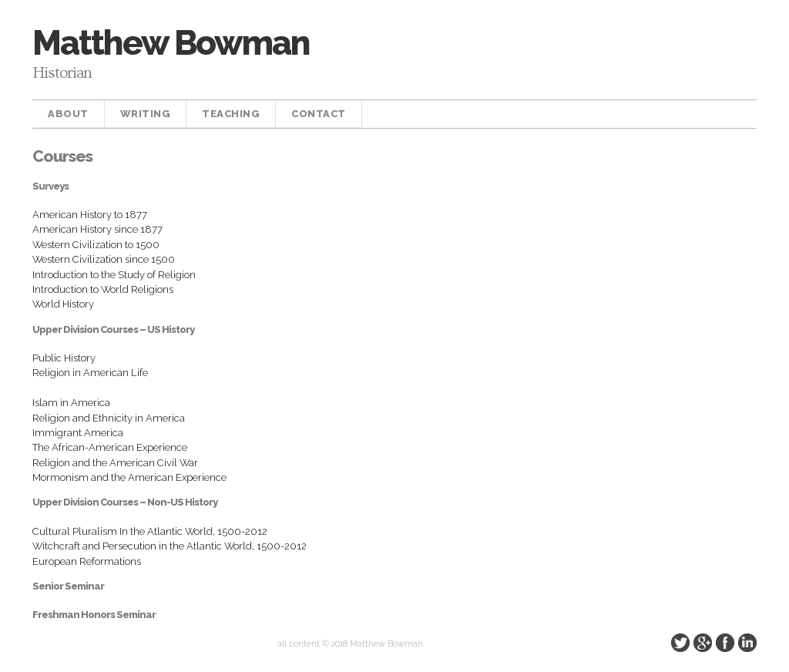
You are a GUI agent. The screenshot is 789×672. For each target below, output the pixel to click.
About (68, 114)
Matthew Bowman (171, 42)
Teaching (231, 114)
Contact (319, 114)
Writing (146, 114)
